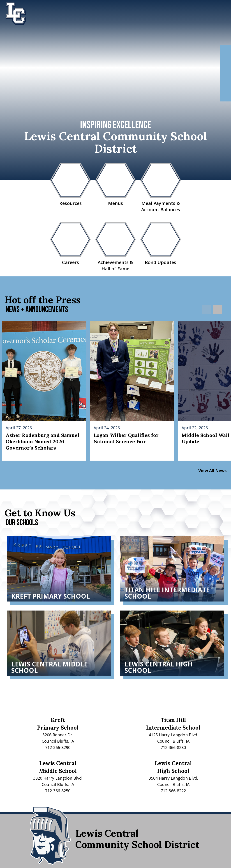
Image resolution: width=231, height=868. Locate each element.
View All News (212, 471)
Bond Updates (161, 244)
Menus (115, 185)
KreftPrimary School (58, 724)
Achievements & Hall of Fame (115, 247)
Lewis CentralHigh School (173, 767)
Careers (70, 244)
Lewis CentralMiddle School (58, 767)
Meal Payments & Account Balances (161, 188)
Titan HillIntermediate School (173, 724)
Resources (70, 185)
